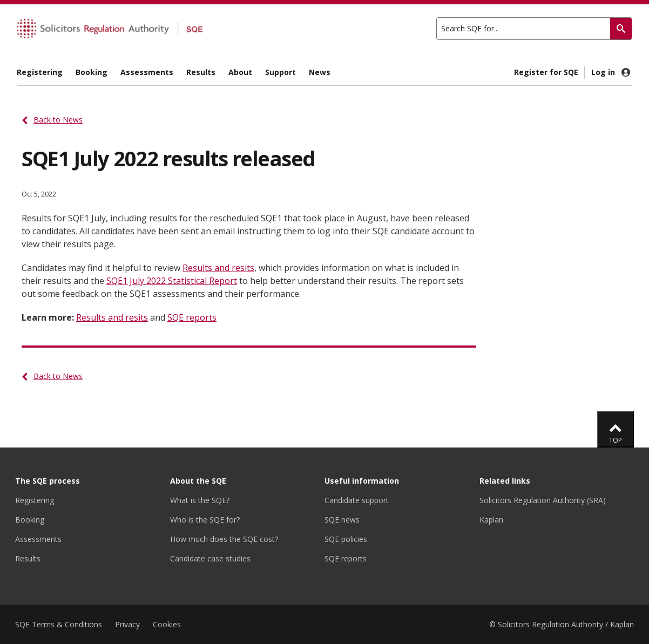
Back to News (58, 120)
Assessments (38, 539)
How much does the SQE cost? (224, 539)
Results (28, 558)
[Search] (621, 29)
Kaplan (491, 520)
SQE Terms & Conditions (59, 624)
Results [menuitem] (201, 72)
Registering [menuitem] (40, 72)
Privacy (127, 624)
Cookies (167, 624)
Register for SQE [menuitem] (546, 72)
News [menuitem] (320, 72)
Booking (30, 520)
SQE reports (192, 317)
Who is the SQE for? (205, 520)
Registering (35, 500)
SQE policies (346, 539)
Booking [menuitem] (92, 72)
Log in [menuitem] (612, 72)
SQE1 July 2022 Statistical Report (172, 281)
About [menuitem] (240, 72)
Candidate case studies (210, 558)
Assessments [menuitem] (147, 72)
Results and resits (218, 268)
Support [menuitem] (280, 72)
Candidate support (357, 500)
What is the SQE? (200, 500)
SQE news (342, 520)
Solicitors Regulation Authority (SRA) (543, 500)
